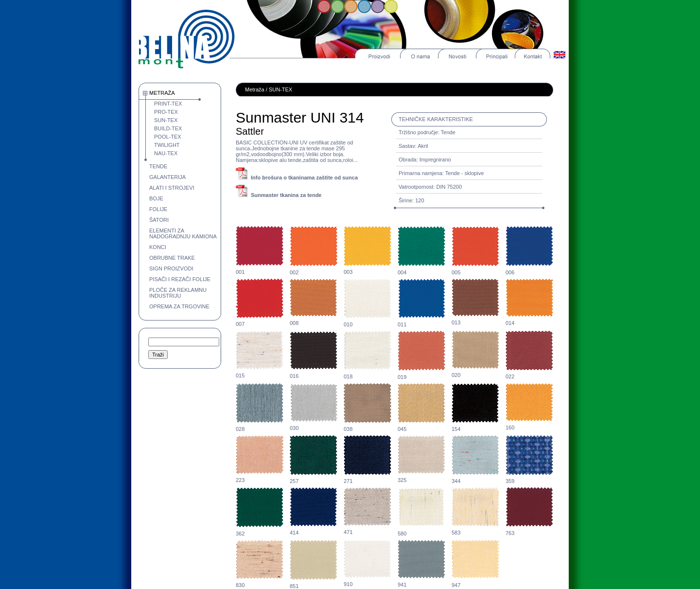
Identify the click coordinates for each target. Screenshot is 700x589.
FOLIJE (158, 209)
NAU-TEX (166, 153)
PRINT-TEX (168, 104)
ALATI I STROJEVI (172, 188)
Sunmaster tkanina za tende (286, 195)
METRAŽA (162, 93)
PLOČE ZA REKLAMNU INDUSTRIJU (178, 293)
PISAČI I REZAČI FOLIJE (180, 279)
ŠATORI (159, 220)
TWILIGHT (167, 145)
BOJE (156, 198)
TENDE (158, 166)
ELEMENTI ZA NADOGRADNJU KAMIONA (183, 233)
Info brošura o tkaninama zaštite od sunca (304, 178)
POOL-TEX (168, 137)
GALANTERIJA (167, 177)
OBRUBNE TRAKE (172, 258)
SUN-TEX (166, 120)
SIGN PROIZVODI (171, 268)
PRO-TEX (166, 112)
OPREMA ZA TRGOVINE (179, 306)
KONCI (158, 247)
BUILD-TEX (168, 128)
